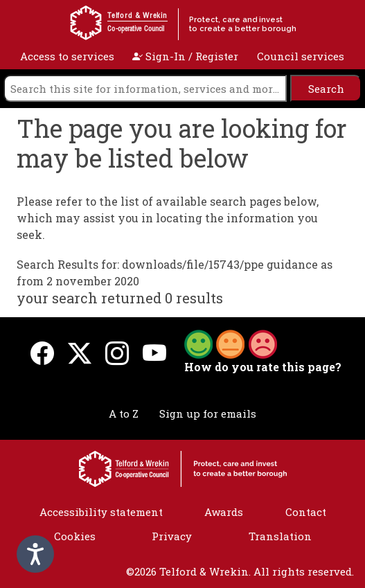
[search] (145, 88)
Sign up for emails (208, 413)
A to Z (124, 413)
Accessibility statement (101, 512)
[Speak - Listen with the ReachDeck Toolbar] (35, 554)
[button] (231, 343)
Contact (306, 512)
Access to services (67, 56)
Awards (224, 512)
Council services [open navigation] (301, 56)
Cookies (75, 536)
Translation (280, 536)
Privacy (172, 536)
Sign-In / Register (185, 56)
